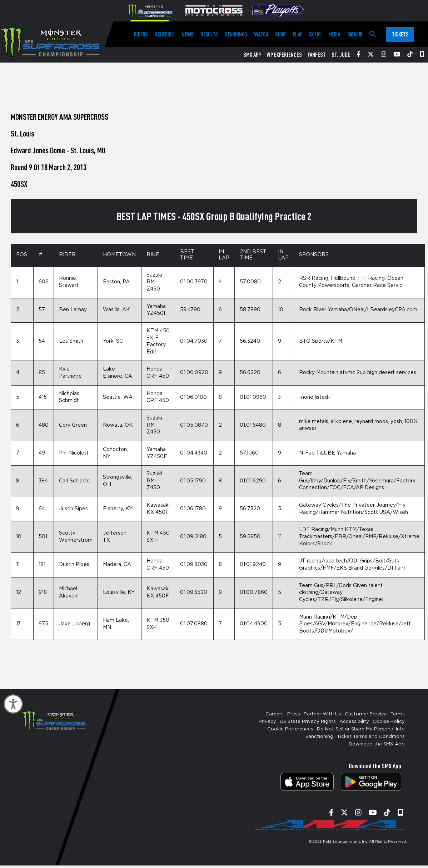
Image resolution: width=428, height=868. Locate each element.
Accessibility (354, 722)
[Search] (372, 34)
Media (334, 34)
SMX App (252, 55)
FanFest (317, 55)
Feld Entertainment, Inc (345, 842)
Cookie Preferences (290, 729)
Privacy (267, 722)
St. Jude (341, 55)
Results (209, 34)
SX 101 (315, 34)
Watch (261, 34)
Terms (398, 714)
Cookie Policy (389, 722)
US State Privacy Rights (308, 722)
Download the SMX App (377, 744)
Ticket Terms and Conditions (371, 737)
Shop (280, 34)
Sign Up (355, 34)
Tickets (400, 34)
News (187, 34)
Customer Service (366, 714)
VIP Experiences (284, 55)
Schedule (165, 34)
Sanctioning (319, 737)
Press (294, 714)
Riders (141, 34)
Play (297, 34)
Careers (275, 714)
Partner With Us (322, 714)
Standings (236, 34)
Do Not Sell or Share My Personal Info (361, 729)
